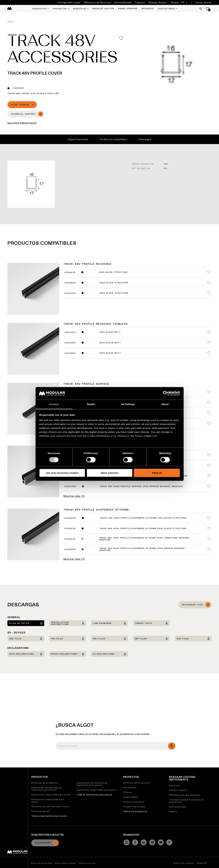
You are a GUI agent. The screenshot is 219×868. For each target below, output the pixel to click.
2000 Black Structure (114, 283)
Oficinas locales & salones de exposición (186, 801)
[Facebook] (135, 842)
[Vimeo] (152, 842)
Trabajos (140, 2)
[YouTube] (161, 842)
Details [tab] (91, 404)
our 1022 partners (60, 420)
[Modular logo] (17, 853)
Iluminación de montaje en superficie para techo (47, 789)
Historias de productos (45, 783)
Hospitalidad (130, 797)
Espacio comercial (134, 802)
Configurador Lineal (69, 2)
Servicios (175, 785)
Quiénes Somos (157, 2)
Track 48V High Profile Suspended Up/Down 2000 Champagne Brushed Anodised (144, 539)
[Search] (201, 9)
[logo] (9, 9)
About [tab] (165, 404)
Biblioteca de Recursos (97, 2)
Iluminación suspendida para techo (48, 800)
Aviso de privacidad (42, 863)
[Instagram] (127, 842)
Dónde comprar (178, 790)
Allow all (157, 473)
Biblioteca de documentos (184, 795)
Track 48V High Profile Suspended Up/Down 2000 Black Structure (143, 529)
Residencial (130, 788)
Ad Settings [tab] (128, 404)
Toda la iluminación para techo (49, 816)
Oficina (127, 792)
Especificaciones (78, 139)
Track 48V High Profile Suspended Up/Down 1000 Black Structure (143, 518)
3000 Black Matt (110, 353)
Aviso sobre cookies (65, 863)
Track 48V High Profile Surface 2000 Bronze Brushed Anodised (141, 487)
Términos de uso (87, 863)
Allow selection (110, 473)
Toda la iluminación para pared (94, 795)
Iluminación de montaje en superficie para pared (92, 784)
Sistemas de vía (41, 811)
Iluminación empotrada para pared (97, 790)
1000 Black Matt (110, 332)
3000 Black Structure (114, 293)
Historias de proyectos (137, 783)
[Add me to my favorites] (121, 38)
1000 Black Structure (113, 272)
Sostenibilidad (123, 2)
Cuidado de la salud (134, 807)
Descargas (145, 139)
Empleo (173, 811)
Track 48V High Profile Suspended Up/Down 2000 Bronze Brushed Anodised (142, 549)
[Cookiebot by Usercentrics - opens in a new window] (165, 393)
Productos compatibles (113, 139)
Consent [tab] (54, 404)
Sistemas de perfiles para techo (50, 806)
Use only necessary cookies (62, 473)
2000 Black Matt (110, 343)
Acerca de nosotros (184, 863)
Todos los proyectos (135, 811)
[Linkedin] (144, 842)
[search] (172, 746)
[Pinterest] (169, 842)
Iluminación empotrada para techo (51, 795)
